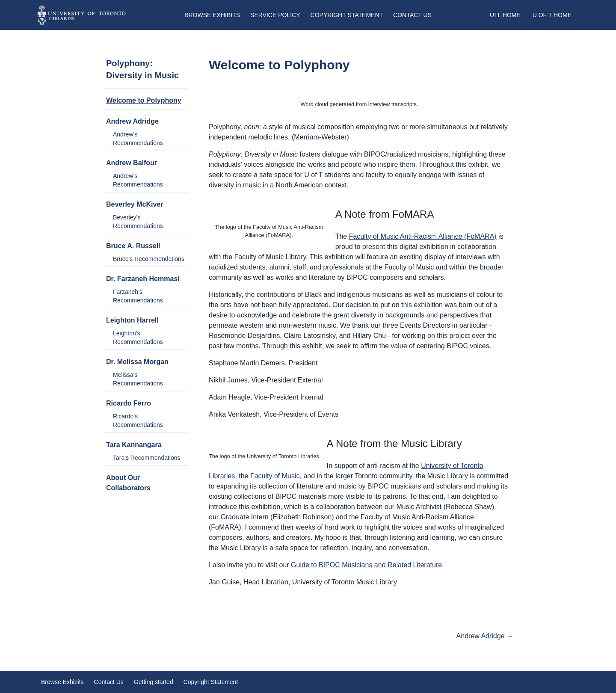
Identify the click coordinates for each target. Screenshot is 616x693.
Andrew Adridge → (485, 636)
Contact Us (412, 15)
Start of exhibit (133, 636)
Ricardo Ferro (129, 403)
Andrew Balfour (132, 163)
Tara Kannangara (134, 445)
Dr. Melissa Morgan (137, 362)
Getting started (154, 682)
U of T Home (552, 15)
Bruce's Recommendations (149, 259)
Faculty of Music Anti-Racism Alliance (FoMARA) (423, 236)
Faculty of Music (275, 476)
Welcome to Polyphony (144, 100)
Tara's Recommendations (147, 458)
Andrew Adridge (132, 121)
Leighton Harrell (132, 320)
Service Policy (275, 15)
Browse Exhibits (212, 15)
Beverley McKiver (135, 204)
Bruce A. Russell (133, 246)
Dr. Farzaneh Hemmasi (143, 279)
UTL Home (505, 15)
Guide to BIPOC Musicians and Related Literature (366, 565)
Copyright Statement (347, 15)
